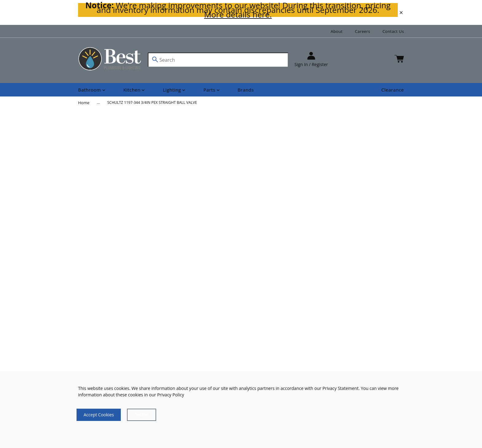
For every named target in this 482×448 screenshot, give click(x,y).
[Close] (141, 415)
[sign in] (311, 60)
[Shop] (92, 90)
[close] (401, 13)
